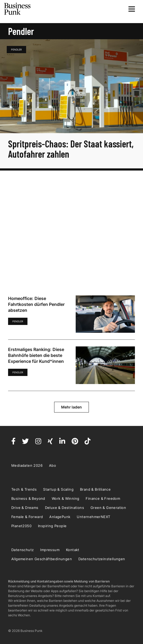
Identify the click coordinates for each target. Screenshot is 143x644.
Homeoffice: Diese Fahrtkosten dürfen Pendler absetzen (36, 304)
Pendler (16, 50)
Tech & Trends (24, 489)
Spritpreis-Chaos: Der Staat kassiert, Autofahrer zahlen (71, 149)
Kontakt (73, 550)
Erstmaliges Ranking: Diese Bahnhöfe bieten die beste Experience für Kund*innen (36, 355)
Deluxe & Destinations (64, 508)
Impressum (50, 550)
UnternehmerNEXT (93, 517)
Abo (53, 465)
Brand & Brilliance (95, 489)
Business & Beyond (28, 498)
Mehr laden (71, 407)
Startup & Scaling (58, 489)
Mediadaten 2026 (27, 465)
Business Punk (18, 9)
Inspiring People (52, 526)
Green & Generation (108, 508)
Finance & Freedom (103, 498)
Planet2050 (21, 526)
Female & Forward (27, 517)
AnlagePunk (60, 517)
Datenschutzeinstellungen (102, 559)
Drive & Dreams (25, 508)
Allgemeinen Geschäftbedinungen (42, 559)
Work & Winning (66, 498)
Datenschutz (22, 550)
